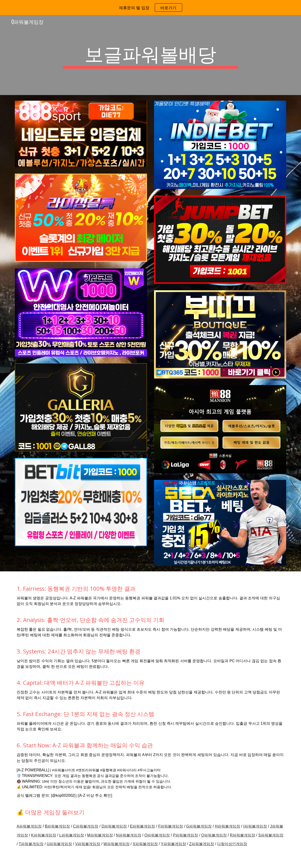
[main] (150, 55)
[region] (150, 8)
